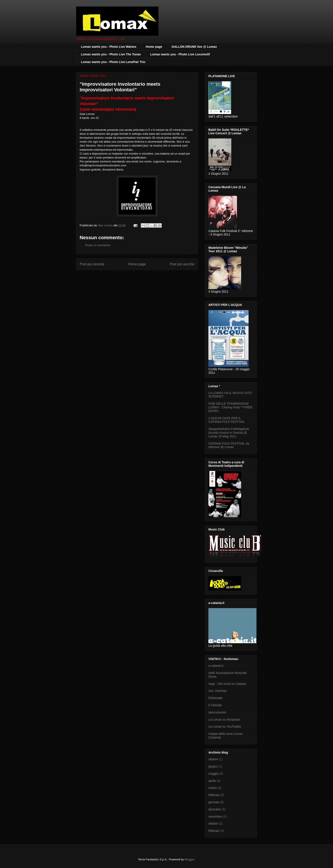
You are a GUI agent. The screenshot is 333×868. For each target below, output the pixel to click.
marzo (213, 788)
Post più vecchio (182, 264)
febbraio (214, 795)
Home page (154, 47)
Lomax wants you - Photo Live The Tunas (111, 54)
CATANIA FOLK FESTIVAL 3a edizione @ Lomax (229, 445)
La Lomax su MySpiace (224, 720)
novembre (215, 817)
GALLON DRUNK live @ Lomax (194, 47)
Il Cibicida (215, 705)
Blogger (189, 859)
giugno (213, 766)
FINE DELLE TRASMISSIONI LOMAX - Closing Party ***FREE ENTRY (230, 407)
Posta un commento (98, 245)
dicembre (215, 809)
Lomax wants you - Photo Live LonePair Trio (113, 62)
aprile (212, 781)
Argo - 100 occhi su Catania (227, 684)
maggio (213, 774)
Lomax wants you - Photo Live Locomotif (180, 54)
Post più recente (92, 264)
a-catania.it (216, 666)
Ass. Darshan (218, 691)
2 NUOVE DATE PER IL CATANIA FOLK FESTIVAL (227, 420)
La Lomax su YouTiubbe (225, 726)
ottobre (213, 759)
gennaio (214, 802)
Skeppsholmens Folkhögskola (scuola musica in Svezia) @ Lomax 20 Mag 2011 (229, 433)
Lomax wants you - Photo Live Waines (109, 47)
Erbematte (215, 698)
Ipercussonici (217, 712)
